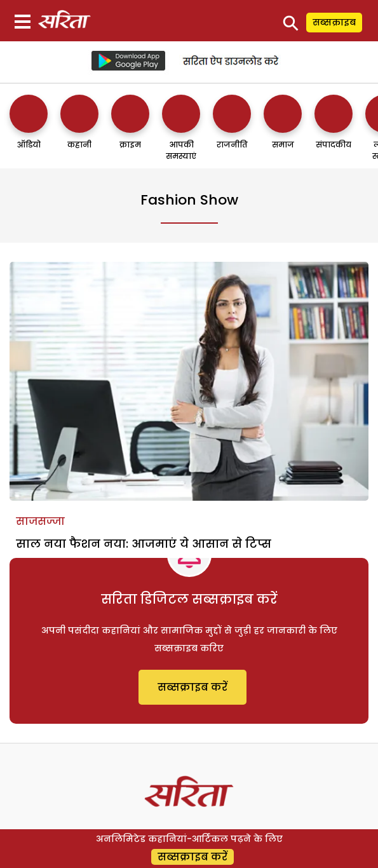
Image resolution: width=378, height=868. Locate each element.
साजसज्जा (40, 521)
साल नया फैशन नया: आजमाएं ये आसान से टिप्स (144, 544)
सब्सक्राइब (334, 22)
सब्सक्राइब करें (192, 687)
